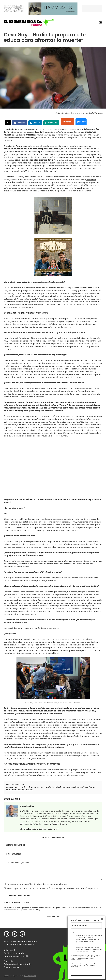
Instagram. (55, 824)
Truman (29, 790)
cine (36, 787)
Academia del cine (15, 787)
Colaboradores (11, 967)
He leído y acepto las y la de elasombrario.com (89, 950)
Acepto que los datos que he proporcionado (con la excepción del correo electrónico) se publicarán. (52, 888)
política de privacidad (36, 884)
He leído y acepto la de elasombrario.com (35, 884)
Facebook (21, 123)
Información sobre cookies (17, 956)
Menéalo (68, 122)
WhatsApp (52, 123)
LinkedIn (37, 123)
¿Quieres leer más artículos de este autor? (39, 829)
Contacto (9, 961)
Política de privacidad (15, 953)
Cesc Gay (28, 787)
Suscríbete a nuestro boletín (85, 920)
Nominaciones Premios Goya (75, 787)
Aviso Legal (9, 950)
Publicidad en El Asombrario (17, 964)
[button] (29, 23)
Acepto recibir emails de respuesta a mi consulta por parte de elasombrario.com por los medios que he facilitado (89, 938)
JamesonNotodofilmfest (50, 787)
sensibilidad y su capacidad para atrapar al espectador (32, 149)
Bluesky (81, 122)
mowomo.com (30, 976)
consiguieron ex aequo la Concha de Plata (80, 157)
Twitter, (36, 824)
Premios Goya (19, 790)
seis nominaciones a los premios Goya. (34, 160)
